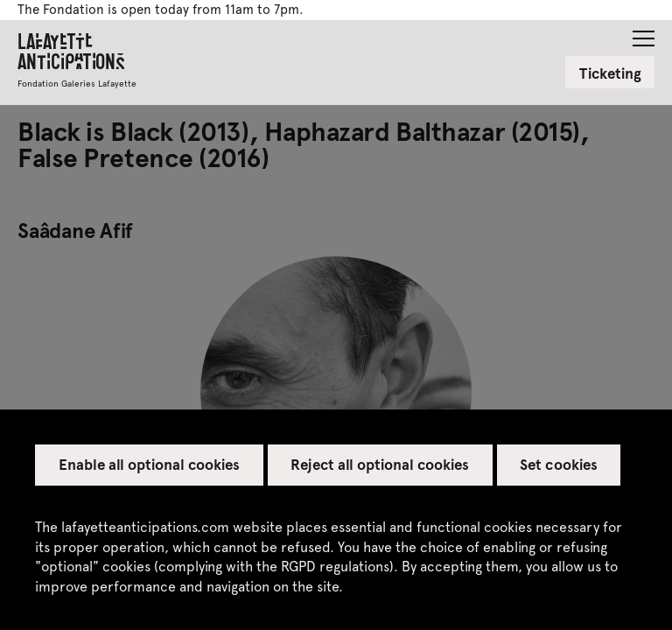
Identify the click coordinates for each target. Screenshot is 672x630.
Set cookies (558, 464)
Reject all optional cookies (380, 464)
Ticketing (610, 73)
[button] (644, 33)
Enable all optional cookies (150, 464)
